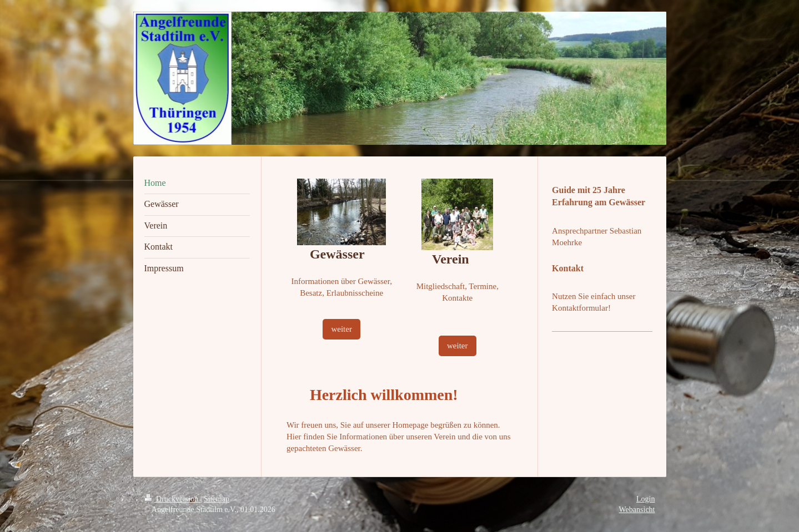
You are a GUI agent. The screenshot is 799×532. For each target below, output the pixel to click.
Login (645, 499)
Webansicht (637, 510)
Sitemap (217, 499)
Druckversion (172, 499)
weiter (341, 329)
